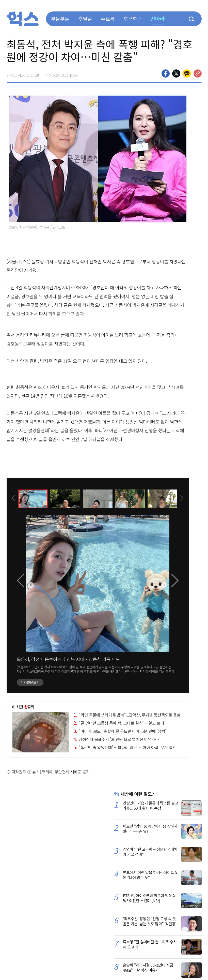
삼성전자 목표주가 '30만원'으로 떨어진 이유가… (116, 739)
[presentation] (13, 499)
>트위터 (176, 73)
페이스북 (166, 73)
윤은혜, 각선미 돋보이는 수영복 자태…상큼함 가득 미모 (68, 659)
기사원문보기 (30, 682)
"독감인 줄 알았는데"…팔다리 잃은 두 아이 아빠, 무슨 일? (124, 747)
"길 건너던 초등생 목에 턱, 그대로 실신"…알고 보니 (119, 723)
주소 (198, 73)
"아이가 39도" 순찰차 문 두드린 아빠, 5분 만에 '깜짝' (120, 731)
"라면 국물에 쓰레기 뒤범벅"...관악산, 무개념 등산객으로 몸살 (127, 715)
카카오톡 (187, 73)
